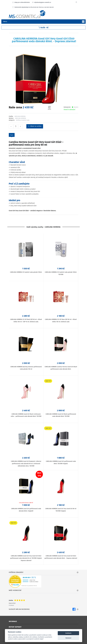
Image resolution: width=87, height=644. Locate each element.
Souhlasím (68, 633)
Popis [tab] (12, 135)
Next (13, 605)
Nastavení (68, 638)
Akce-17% (39, 474)
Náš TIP (48, 381)
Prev (10, 605)
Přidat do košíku (35, 126)
